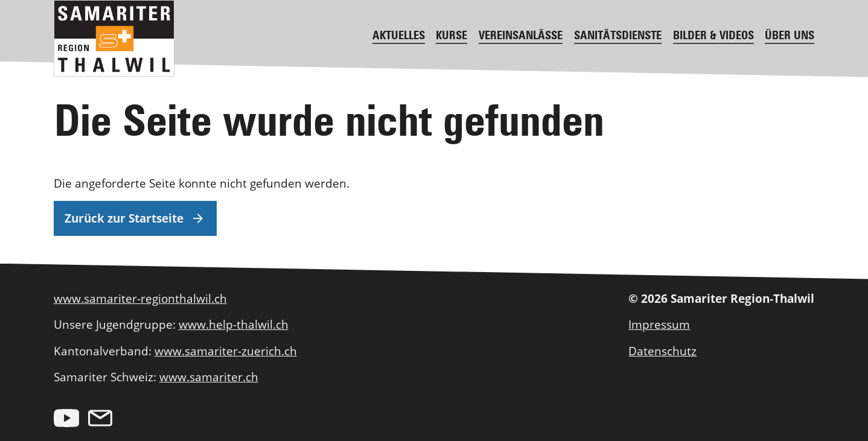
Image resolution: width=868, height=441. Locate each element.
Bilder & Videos (713, 35)
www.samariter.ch (209, 377)
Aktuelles (399, 35)
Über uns (790, 35)
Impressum (659, 324)
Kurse (452, 35)
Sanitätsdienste (618, 35)
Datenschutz (662, 351)
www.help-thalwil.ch (234, 324)
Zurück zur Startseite (135, 218)
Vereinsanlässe (521, 35)
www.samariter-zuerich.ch (226, 351)
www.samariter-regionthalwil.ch (140, 298)
